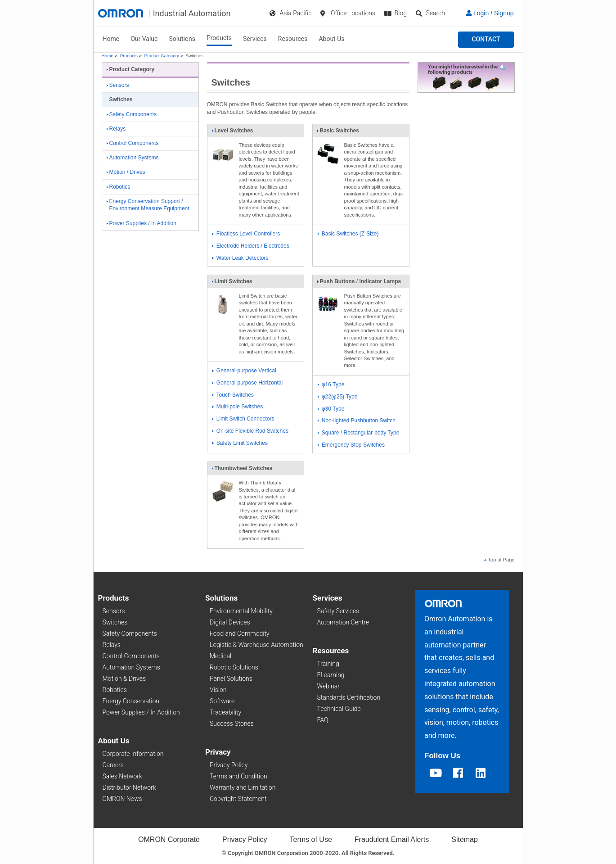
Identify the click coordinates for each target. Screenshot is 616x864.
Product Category (162, 56)
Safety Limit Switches (240, 443)
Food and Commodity (240, 633)
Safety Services (338, 611)
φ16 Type (331, 385)
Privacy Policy (229, 765)
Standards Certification (349, 697)
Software (222, 701)
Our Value (144, 39)
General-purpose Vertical (244, 371)
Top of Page (499, 560)
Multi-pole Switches (238, 407)
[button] (486, 40)
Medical (220, 656)
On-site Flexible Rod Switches (250, 431)
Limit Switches (232, 283)
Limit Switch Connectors (243, 419)
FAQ (323, 720)
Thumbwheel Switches (242, 470)
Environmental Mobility (241, 611)
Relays (116, 129)
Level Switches (232, 132)
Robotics (119, 187)
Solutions (182, 39)
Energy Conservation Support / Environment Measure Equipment (148, 205)
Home (111, 39)
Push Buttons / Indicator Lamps (359, 283)
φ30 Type (331, 409)
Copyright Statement (238, 799)
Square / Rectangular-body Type (359, 433)
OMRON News (122, 799)
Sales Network (122, 776)
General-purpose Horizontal (248, 383)
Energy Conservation (131, 701)
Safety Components (132, 114)
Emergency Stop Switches (351, 445)
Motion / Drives (126, 172)
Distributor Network (129, 787)
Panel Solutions (231, 679)
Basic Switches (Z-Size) (348, 234)
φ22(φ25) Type (338, 397)
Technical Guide (339, 709)
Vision (218, 690)
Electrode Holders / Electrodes (251, 246)
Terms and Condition (238, 776)
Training (328, 664)
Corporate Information (133, 754)
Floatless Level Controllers (246, 234)
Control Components (133, 143)
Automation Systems (133, 158)
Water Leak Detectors (241, 258)
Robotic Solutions (234, 667)
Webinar (328, 686)
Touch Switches (233, 395)
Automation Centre (343, 622)
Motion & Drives (124, 679)
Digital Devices (230, 622)
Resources (293, 39)
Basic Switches (338, 132)
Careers (113, 765)
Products (219, 38)
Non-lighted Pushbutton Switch (357, 421)
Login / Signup (490, 13)
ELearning (331, 675)
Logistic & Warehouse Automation (256, 645)
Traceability (225, 712)
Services (255, 39)
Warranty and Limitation (243, 787)
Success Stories (232, 724)
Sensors (118, 85)
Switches (115, 622)
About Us (331, 39)
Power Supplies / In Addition (142, 223)
